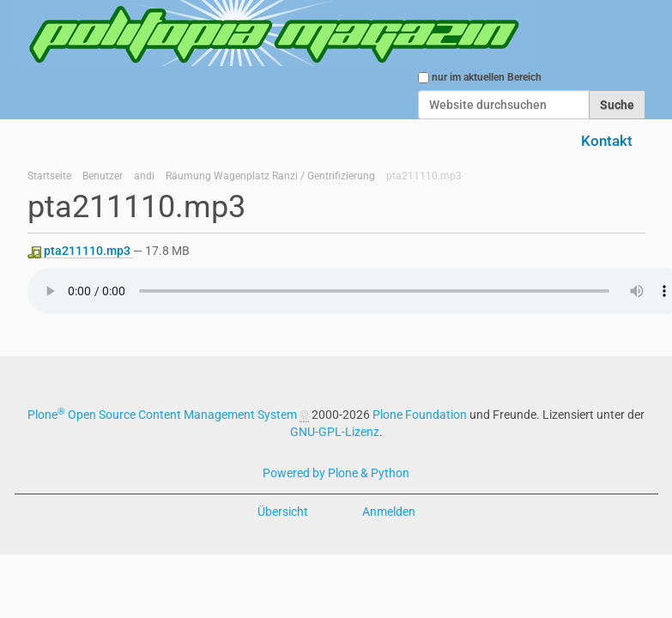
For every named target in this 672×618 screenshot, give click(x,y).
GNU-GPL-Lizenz (335, 432)
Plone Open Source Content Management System (162, 415)
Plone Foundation (420, 415)
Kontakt (607, 141)
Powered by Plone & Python (336, 473)
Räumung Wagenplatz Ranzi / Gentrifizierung (270, 176)
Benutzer (103, 176)
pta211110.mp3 (80, 251)
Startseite (49, 176)
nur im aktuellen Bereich (487, 77)
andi (144, 176)
